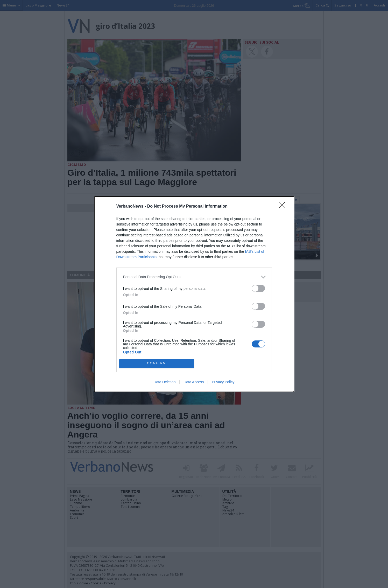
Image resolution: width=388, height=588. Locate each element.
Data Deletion (165, 382)
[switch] (258, 288)
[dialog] (194, 294)
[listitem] (194, 277)
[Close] (284, 207)
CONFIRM (157, 363)
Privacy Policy (223, 382)
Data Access (194, 382)
